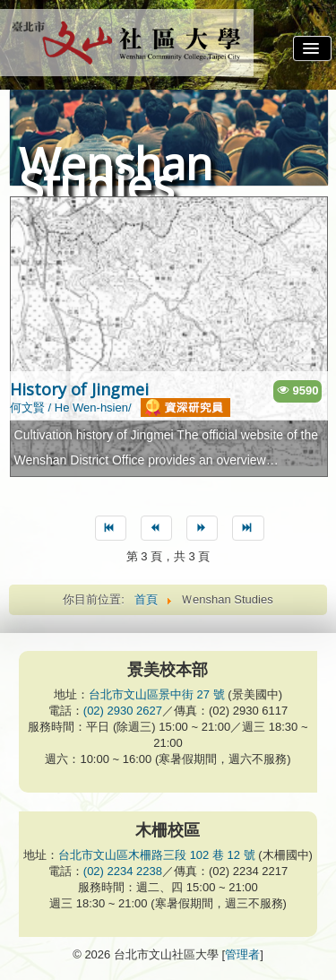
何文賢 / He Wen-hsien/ (120, 408)
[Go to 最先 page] (111, 528)
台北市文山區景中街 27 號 (157, 694)
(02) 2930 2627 (123, 711)
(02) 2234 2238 (123, 871)
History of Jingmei (79, 389)
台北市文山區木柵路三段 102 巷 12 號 (157, 855)
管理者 (242, 954)
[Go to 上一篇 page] (156, 528)
